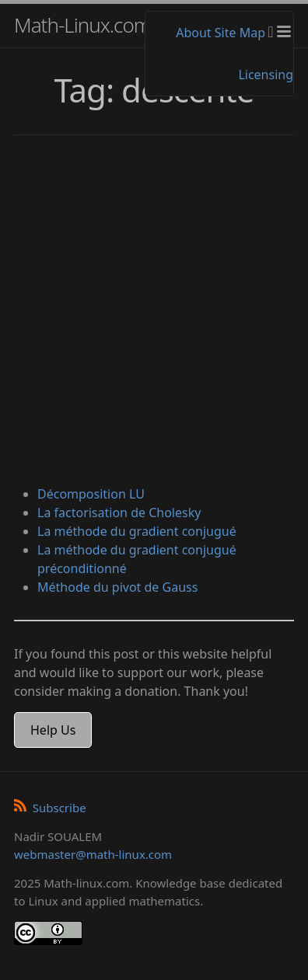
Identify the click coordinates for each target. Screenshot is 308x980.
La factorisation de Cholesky (119, 513)
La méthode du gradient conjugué (137, 531)
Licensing (266, 75)
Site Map (240, 33)
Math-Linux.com (82, 25)
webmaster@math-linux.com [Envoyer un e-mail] (93, 854)
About (193, 33)
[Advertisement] (154, 312)
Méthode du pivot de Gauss (117, 587)
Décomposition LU (91, 494)
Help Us (53, 730)
